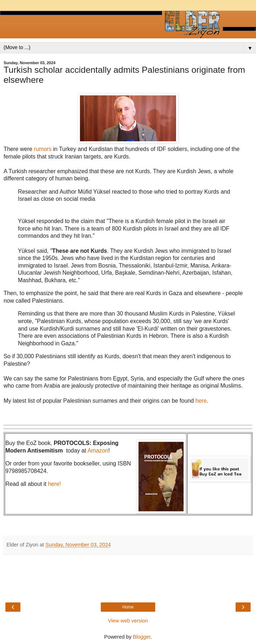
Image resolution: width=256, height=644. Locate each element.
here (201, 401)
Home (128, 607)
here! (54, 484)
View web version (128, 621)
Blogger (142, 637)
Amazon (98, 451)
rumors (42, 149)
